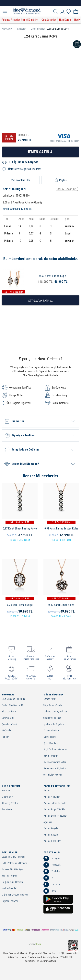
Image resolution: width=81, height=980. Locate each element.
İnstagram (52, 858)
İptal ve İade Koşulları (54, 724)
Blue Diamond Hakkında (13, 699)
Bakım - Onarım (51, 756)
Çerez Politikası (51, 743)
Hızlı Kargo (65, 20)
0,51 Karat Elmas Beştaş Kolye (61, 528)
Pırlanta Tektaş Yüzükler (55, 803)
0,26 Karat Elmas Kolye (20, 605)
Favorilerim (7, 810)
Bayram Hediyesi (10, 901)
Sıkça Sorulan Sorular (53, 705)
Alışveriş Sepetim (10, 803)
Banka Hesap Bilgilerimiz (55, 769)
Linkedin (52, 884)
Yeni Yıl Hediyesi (10, 876)
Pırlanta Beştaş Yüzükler (55, 816)
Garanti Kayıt (50, 699)
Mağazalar (7, 731)
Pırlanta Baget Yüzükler (55, 810)
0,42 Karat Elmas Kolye (61, 605)
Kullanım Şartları (51, 731)
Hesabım (6, 791)
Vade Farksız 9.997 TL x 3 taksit (64, 137)
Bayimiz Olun (8, 718)
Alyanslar (48, 822)
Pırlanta (47, 791)
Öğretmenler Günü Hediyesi (15, 895)
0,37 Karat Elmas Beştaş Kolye (20, 528)
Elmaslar (23, 29)
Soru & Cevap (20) (67, 189)
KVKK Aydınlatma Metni (55, 762)
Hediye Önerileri (10, 889)
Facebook (52, 865)
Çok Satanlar (49, 20)
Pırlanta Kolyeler (51, 829)
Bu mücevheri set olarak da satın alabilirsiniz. (41, 259)
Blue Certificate (9, 712)
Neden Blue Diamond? (12, 705)
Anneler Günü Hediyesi (13, 870)
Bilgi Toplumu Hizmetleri (55, 750)
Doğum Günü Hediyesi (13, 882)
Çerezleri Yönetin (10, 724)
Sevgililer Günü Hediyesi (13, 857)
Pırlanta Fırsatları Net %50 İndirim (20, 20)
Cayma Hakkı (50, 737)
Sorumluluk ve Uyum (53, 775)
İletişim (6, 737)
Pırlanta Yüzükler (52, 797)
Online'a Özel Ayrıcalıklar (55, 712)
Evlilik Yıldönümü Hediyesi (15, 863)
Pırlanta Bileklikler (52, 841)
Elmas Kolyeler (38, 29)
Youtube (52, 871)
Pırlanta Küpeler (51, 835)
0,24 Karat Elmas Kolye (58, 29)
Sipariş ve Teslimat (52, 718)
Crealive (35, 944)
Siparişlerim (8, 797)
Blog (50, 891)
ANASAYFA (9, 29)
